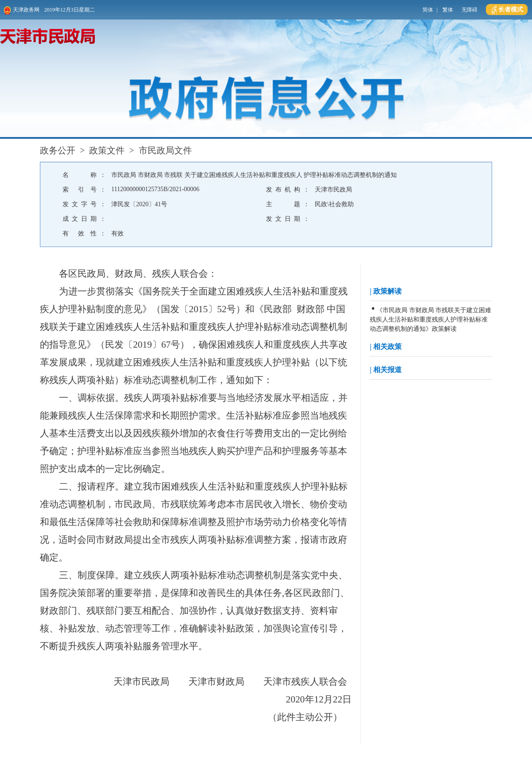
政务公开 (58, 150)
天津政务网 (22, 10)
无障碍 (469, 10)
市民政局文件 (165, 150)
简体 (428, 10)
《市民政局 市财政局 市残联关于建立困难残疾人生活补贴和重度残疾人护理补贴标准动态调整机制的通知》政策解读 (430, 320)
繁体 (448, 10)
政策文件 (107, 150)
